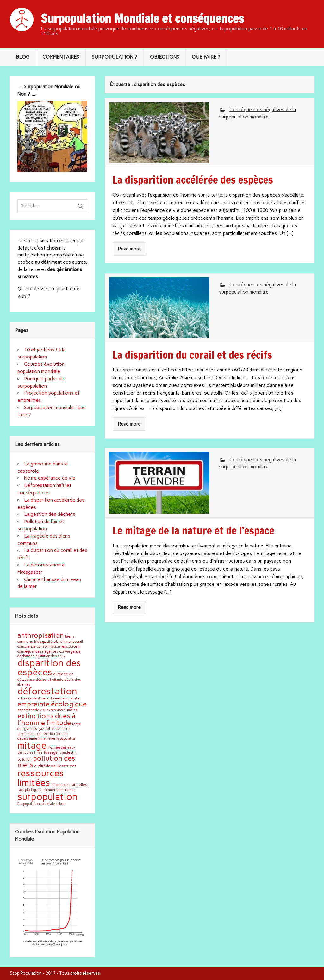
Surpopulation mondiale (36, 804)
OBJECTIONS (165, 57)
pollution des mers (46, 762)
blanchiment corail (68, 642)
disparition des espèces (49, 667)
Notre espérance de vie (50, 478)
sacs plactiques (29, 790)
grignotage (27, 734)
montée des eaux (61, 747)
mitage (32, 745)
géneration (46, 734)
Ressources (67, 766)
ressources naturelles (69, 785)
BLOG (23, 57)
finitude (59, 723)
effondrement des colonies (39, 698)
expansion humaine (62, 710)
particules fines (30, 752)
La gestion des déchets (50, 514)
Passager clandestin (60, 752)
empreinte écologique (52, 704)
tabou (61, 804)
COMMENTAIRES (61, 57)
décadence (26, 680)
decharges (26, 656)
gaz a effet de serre (54, 729)
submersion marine (59, 790)
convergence (70, 651)
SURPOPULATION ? (114, 57)
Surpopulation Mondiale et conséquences (142, 19)
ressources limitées (41, 778)
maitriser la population (59, 739)
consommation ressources (58, 646)
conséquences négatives (38, 651)
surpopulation (47, 797)
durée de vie (64, 674)
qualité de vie (45, 766)
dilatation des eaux (51, 656)
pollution (25, 759)
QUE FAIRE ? (206, 57)
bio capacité (43, 642)
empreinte (71, 698)
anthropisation (41, 635)
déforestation (47, 691)
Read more (129, 249)
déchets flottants (50, 680)
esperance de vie (31, 710)
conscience (27, 646)
